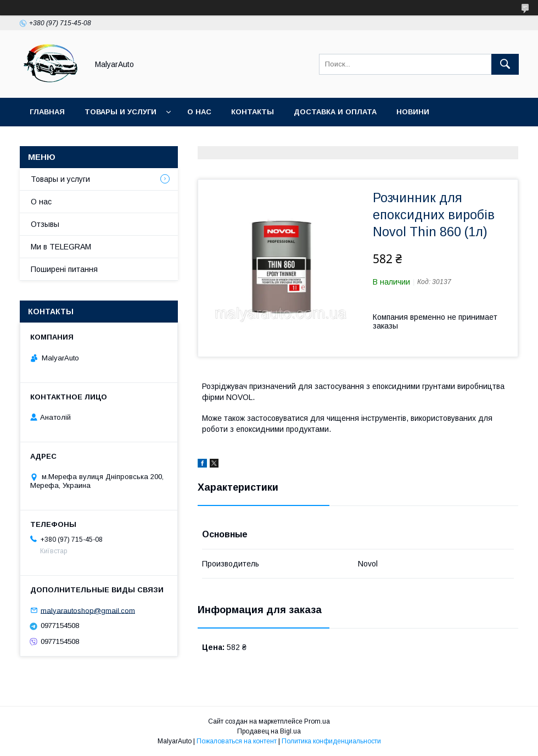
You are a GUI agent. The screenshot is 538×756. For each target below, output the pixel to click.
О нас (199, 112)
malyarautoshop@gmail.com (88, 610)
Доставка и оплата (335, 112)
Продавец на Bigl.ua (269, 731)
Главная (47, 112)
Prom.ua (317, 721)
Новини (413, 112)
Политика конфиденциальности (331, 741)
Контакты (253, 112)
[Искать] (505, 64)
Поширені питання (64, 269)
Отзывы (45, 224)
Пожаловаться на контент (237, 741)
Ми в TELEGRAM (61, 247)
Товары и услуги (121, 112)
